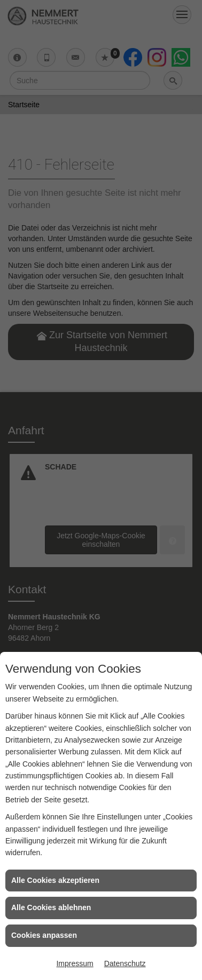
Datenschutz (125, 963)
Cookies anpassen (44, 935)
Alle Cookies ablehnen (51, 907)
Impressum (75, 963)
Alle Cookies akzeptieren (55, 880)
